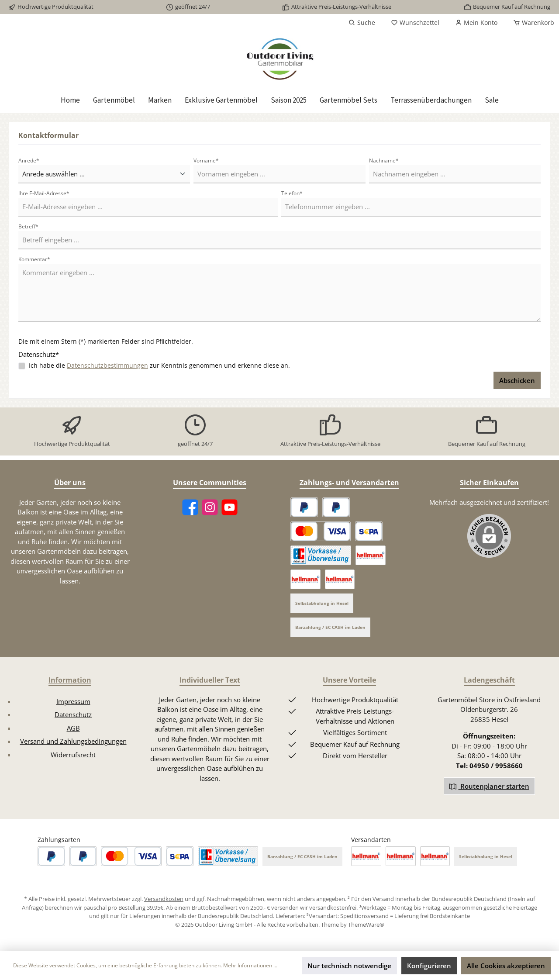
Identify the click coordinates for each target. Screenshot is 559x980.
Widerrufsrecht (73, 755)
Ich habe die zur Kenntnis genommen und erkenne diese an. (159, 365)
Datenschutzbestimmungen (107, 365)
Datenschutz (73, 714)
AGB (73, 728)
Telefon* (292, 193)
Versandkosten (164, 899)
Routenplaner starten (489, 786)
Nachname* (384, 160)
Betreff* (28, 226)
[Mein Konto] (476, 23)
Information (70, 680)
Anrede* (29, 160)
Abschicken (517, 380)
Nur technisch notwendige (349, 966)
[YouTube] (229, 507)
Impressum (73, 701)
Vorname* (206, 160)
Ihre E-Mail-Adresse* (44, 193)
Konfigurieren (429, 966)
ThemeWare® (366, 925)
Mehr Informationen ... (250, 965)
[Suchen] (362, 23)
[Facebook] (190, 507)
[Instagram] (210, 507)
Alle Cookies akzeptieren (506, 966)
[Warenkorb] (531, 23)
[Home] (70, 100)
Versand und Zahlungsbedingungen (73, 741)
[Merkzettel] (415, 23)
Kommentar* (34, 259)
